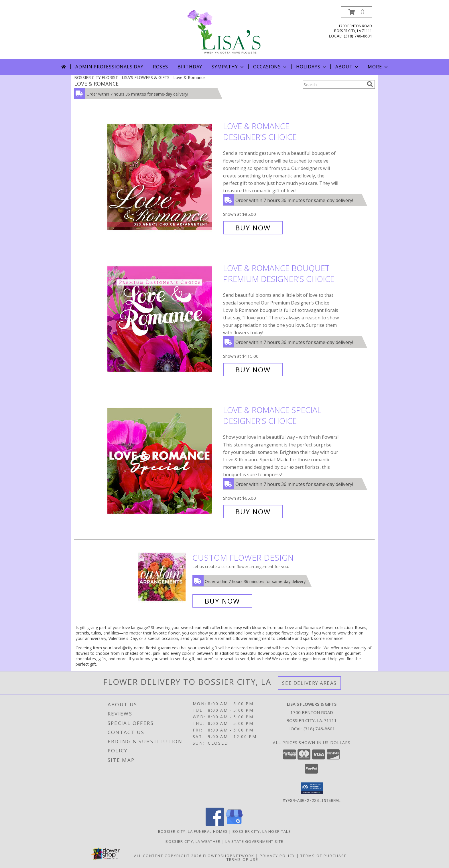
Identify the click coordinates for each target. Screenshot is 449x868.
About (347, 67)
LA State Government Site (254, 841)
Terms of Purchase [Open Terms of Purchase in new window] (324, 855)
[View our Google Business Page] (234, 824)
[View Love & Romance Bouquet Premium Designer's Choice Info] (164, 319)
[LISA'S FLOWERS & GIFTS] (224, 32)
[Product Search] (334, 84)
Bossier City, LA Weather (193, 841)
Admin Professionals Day (109, 67)
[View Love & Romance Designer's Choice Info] (164, 177)
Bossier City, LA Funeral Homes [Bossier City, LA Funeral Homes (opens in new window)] (193, 831)
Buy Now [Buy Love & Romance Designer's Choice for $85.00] (253, 228)
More (378, 67)
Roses (161, 67)
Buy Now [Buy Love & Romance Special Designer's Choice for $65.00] (253, 512)
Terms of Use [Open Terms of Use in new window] (242, 859)
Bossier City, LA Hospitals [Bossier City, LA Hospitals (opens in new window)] (262, 831)
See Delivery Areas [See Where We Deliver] (309, 683)
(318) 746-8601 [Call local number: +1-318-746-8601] (358, 36)
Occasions (270, 67)
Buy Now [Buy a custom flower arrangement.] (222, 601)
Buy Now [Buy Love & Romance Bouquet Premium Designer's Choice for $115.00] (253, 370)
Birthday (190, 67)
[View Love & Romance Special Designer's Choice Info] (164, 461)
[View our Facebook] (215, 824)
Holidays (312, 67)
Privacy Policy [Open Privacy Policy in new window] (277, 855)
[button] (357, 12)
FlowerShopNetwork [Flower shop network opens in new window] (229, 855)
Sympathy (228, 67)
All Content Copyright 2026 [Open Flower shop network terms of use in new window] (168, 855)
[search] (370, 84)
